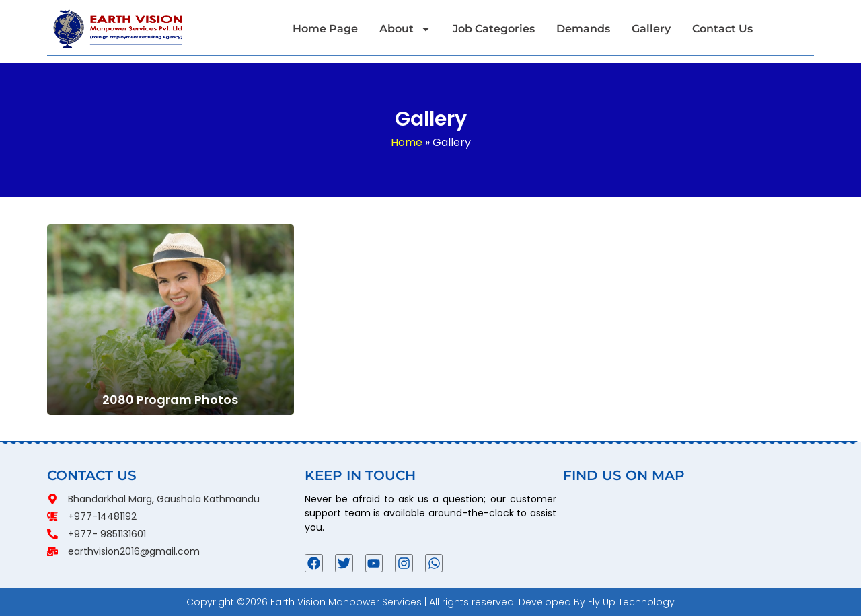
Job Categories (494, 29)
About (405, 29)
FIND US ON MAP (624, 475)
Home (407, 142)
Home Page (325, 29)
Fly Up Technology (631, 602)
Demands (583, 29)
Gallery (651, 29)
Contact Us (722, 29)
